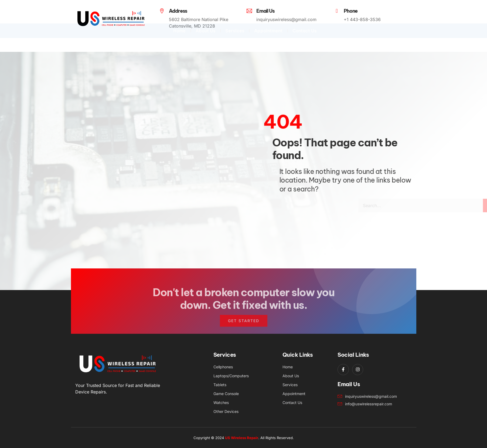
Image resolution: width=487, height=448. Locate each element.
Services (235, 45)
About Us (205, 45)
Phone (351, 11)
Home (179, 45)
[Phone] (337, 11)
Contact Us (304, 45)
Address (178, 11)
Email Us (265, 11)
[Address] (162, 11)
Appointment (268, 45)
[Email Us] (249, 11)
